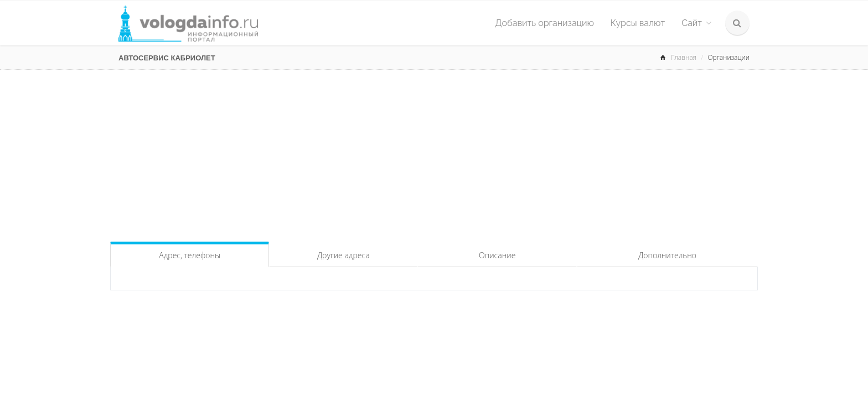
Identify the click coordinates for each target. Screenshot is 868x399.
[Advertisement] (434, 153)
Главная (684, 57)
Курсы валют (638, 23)
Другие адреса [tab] (343, 255)
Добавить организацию (545, 23)
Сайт (696, 23)
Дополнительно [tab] (667, 255)
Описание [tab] (497, 255)
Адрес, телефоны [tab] (190, 255)
